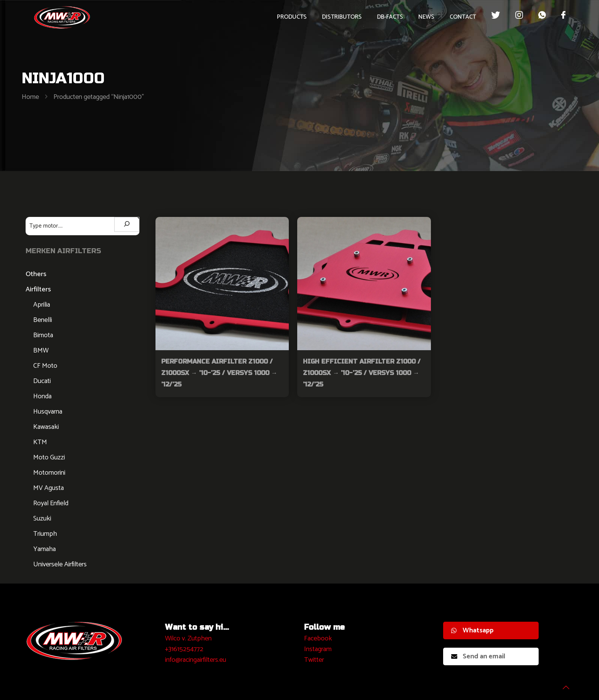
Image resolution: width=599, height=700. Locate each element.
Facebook (318, 639)
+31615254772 (184, 649)
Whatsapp (472, 630)
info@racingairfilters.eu (196, 660)
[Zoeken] (127, 224)
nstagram (319, 649)
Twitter (314, 660)
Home (30, 97)
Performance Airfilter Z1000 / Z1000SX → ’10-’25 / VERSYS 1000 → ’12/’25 (219, 373)
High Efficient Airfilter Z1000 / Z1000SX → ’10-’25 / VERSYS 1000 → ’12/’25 (362, 373)
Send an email (478, 656)
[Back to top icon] (562, 684)
